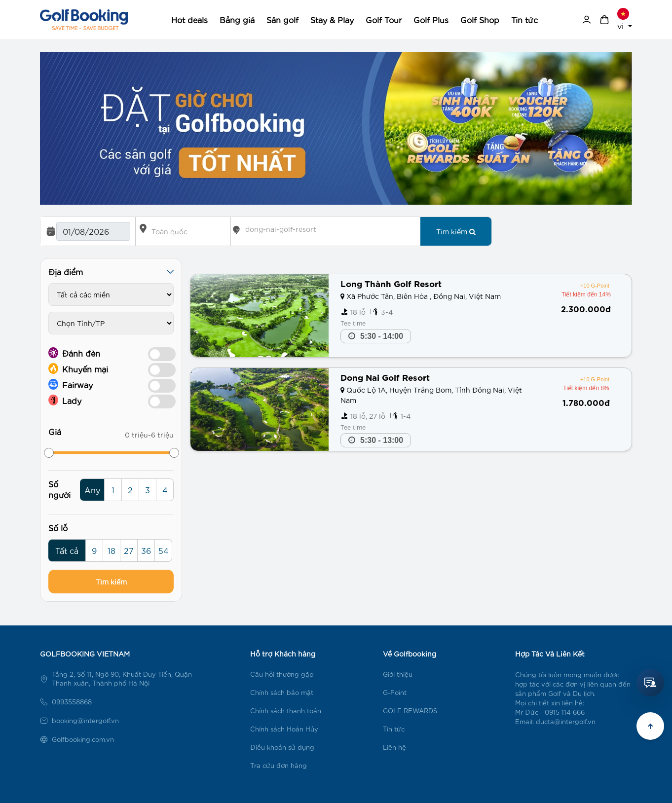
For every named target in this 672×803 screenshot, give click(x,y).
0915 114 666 (565, 712)
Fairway (71, 384)
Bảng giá (237, 19)
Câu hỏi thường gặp (282, 674)
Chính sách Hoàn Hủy (284, 729)
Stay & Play (332, 19)
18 (112, 550)
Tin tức (524, 19)
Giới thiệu (398, 674)
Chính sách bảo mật (282, 692)
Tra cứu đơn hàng (279, 765)
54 (164, 550)
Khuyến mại (78, 368)
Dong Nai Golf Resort (385, 377)
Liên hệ (394, 747)
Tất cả (67, 550)
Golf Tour (384, 19)
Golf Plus (431, 19)
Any (92, 490)
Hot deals (189, 19)
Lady (65, 400)
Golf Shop (480, 19)
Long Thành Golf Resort (391, 283)
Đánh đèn (74, 353)
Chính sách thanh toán (286, 711)
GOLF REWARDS (410, 711)
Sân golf (282, 19)
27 (129, 550)
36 (146, 550)
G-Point (395, 692)
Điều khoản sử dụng (282, 747)
